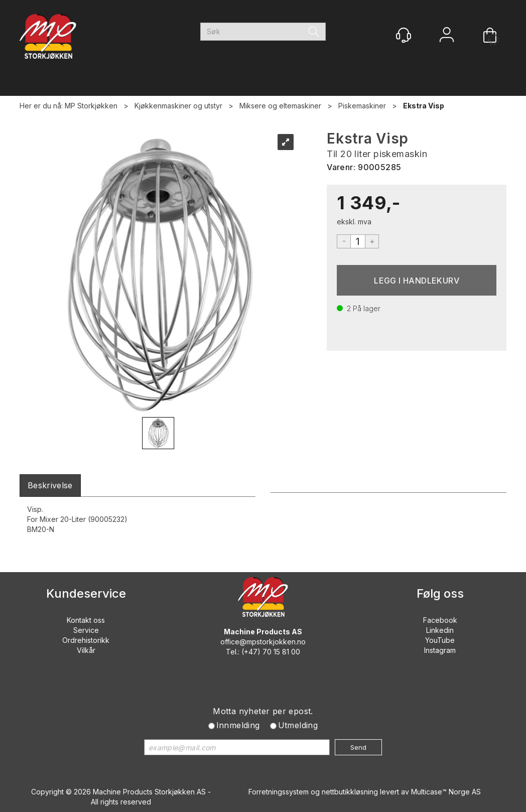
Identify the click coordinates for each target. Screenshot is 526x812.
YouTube (440, 640)
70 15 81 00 (281, 652)
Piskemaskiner (362, 106)
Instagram (440, 650)
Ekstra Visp (424, 106)
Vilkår (86, 650)
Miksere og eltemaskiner (280, 106)
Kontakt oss (86, 620)
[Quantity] (358, 241)
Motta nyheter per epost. (263, 711)
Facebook (440, 620)
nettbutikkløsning (350, 792)
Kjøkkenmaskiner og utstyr (178, 106)
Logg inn (447, 36)
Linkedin (440, 630)
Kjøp (417, 280)
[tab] (50, 486)
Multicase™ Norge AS (446, 792)
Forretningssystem (279, 792)
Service (86, 630)
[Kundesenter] (404, 35)
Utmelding (298, 725)
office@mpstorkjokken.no (263, 642)
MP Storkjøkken (91, 106)
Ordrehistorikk (86, 640)
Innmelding (238, 725)
